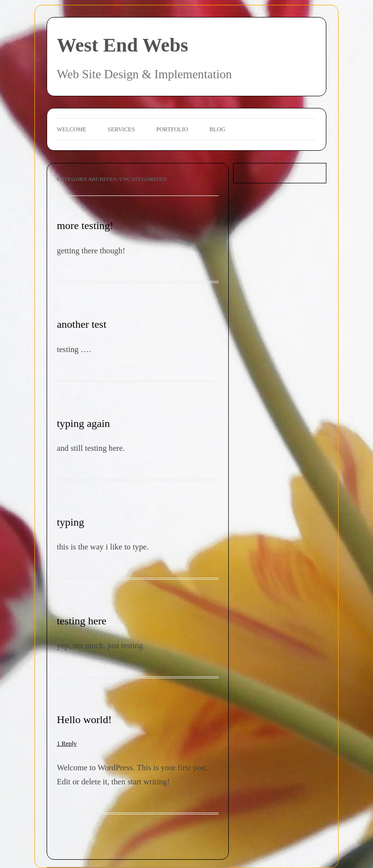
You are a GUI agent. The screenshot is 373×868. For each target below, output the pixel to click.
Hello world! (84, 719)
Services (121, 129)
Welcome (72, 129)
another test (82, 324)
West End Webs (122, 45)
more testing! (85, 225)
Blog (217, 129)
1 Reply (67, 743)
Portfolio (172, 129)
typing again (83, 423)
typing (70, 522)
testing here (82, 621)
